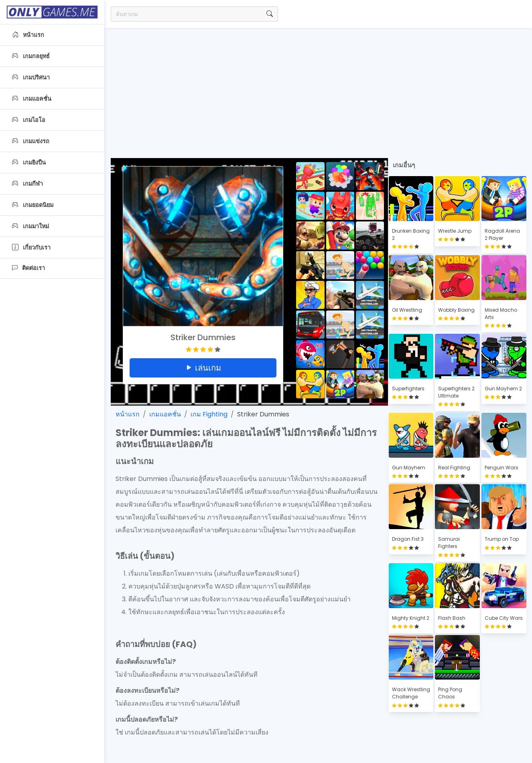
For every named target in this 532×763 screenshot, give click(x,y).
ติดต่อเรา (28, 268)
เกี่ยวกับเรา (31, 248)
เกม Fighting (209, 414)
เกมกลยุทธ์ (31, 56)
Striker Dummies (263, 414)
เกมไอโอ (29, 120)
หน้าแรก (28, 35)
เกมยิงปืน (29, 162)
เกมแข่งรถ (31, 141)
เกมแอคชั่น (32, 99)
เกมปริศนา (31, 77)
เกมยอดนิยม (33, 205)
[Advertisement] (318, 88)
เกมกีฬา (27, 184)
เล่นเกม (203, 368)
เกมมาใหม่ (30, 226)
